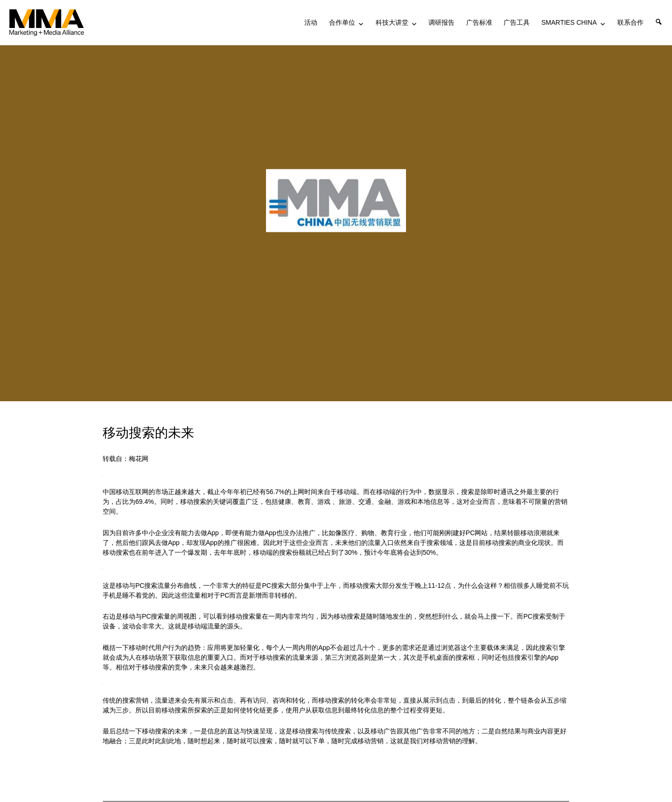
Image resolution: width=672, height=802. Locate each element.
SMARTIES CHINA (569, 22)
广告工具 (517, 22)
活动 (311, 22)
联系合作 (630, 22)
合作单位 (342, 22)
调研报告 (441, 22)
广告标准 (479, 22)
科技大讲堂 (392, 22)
